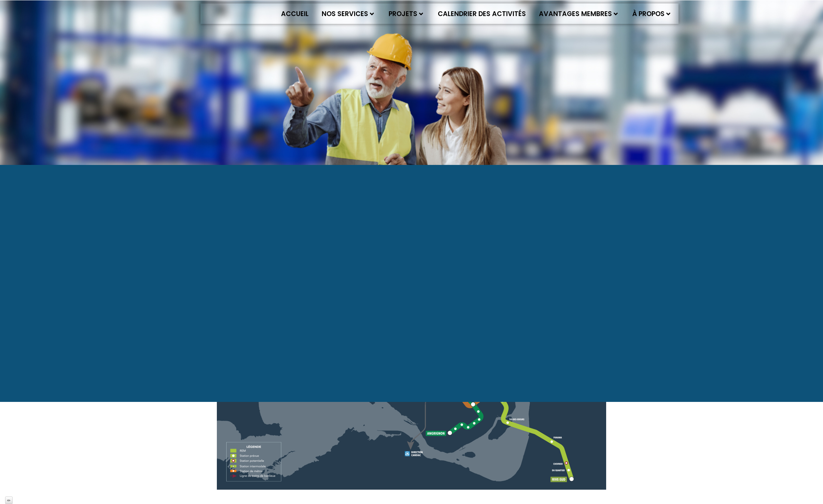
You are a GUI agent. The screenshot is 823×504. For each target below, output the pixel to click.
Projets (406, 14)
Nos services (348, 14)
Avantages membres (578, 14)
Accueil (295, 14)
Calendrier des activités (482, 14)
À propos (651, 14)
